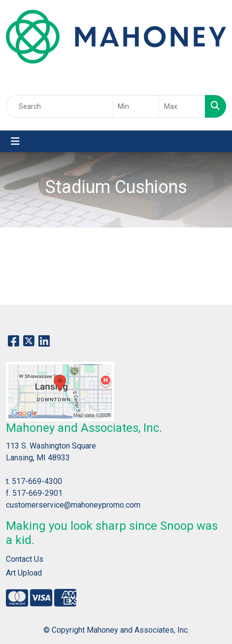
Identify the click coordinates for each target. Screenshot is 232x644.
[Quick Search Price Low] (136, 106)
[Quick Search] (59, 106)
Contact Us (25, 559)
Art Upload (24, 573)
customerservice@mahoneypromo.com (73, 505)
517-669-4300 (37, 481)
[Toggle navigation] (15, 141)
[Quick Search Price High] (182, 106)
